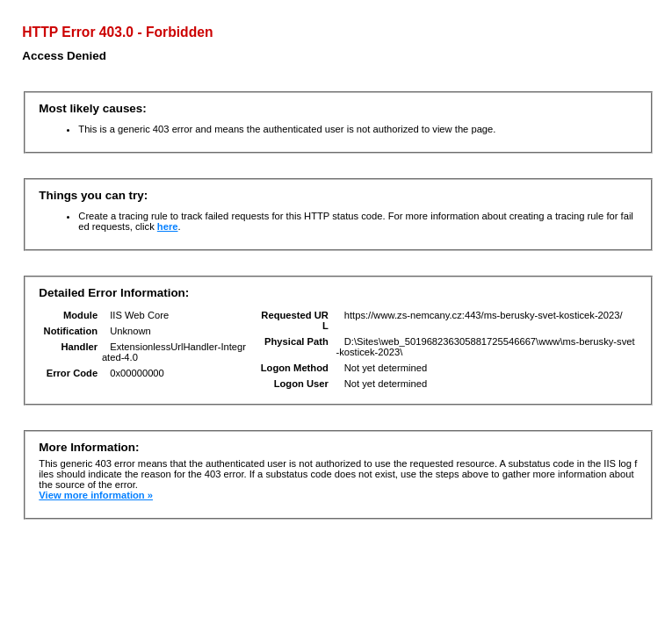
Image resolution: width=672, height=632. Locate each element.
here (168, 226)
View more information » (96, 495)
